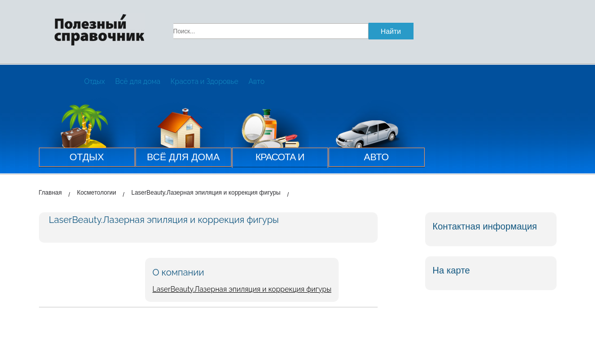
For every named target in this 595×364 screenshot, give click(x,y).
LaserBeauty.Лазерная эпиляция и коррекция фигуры (242, 289)
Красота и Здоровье (204, 81)
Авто (256, 81)
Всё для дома (138, 81)
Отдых (95, 81)
